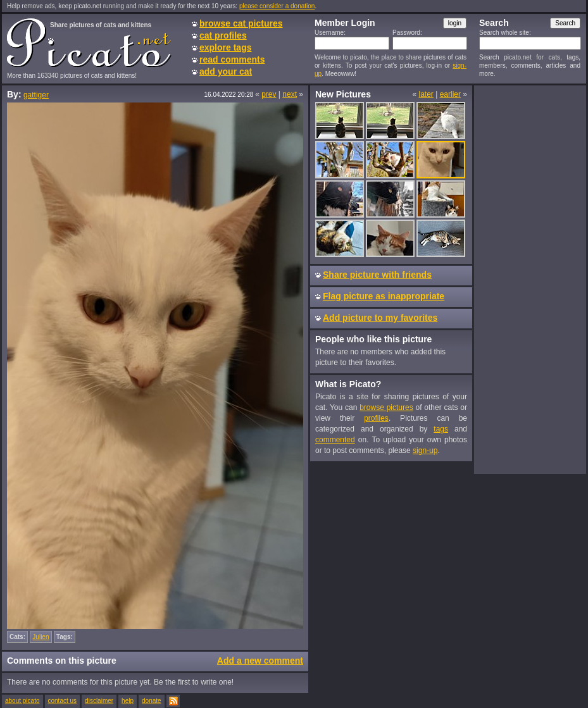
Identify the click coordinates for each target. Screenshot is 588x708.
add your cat (226, 71)
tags (441, 429)
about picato (22, 701)
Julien (41, 637)
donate (152, 701)
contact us (63, 701)
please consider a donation (277, 6)
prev (269, 94)
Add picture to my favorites (380, 318)
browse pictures (386, 407)
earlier (450, 94)
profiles (376, 418)
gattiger (36, 95)
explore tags (225, 47)
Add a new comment (260, 661)
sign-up (425, 450)
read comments (232, 59)
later (426, 94)
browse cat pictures (241, 23)
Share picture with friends (377, 275)
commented (335, 440)
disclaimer (99, 701)
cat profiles (223, 35)
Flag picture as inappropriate (384, 296)
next (290, 94)
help (128, 701)
